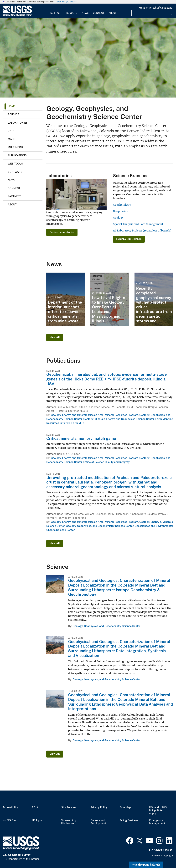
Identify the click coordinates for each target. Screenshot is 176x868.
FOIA (35, 808)
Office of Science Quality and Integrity (106, 462)
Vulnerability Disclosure (69, 822)
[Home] (17, 16)
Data (11, 131)
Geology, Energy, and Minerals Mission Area (77, 415)
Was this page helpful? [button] (146, 865)
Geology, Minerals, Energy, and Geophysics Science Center (119, 419)
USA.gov (37, 820)
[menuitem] (55, 11)
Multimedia (16, 147)
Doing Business (129, 820)
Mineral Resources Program (121, 415)
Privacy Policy (99, 808)
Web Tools (15, 164)
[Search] (170, 13)
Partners (15, 196)
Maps (11, 139)
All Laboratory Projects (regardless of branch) (142, 231)
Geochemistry (122, 205)
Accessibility (10, 808)
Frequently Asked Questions (155, 8)
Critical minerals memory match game (81, 438)
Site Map (125, 808)
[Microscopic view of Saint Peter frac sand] (88, 58)
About (112, 13)
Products (71, 13)
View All (55, 337)
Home (12, 106)
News (85, 13)
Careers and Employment (98, 822)
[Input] (152, 13)
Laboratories (18, 123)
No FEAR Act (10, 820)
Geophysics (120, 211)
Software (15, 172)
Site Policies (69, 808)
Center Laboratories (62, 232)
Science (55, 13)
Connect (99, 13)
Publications (17, 155)
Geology (118, 218)
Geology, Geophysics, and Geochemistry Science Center (100, 526)
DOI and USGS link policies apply (158, 811)
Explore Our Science (129, 239)
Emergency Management (157, 822)
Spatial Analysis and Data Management (138, 224)
